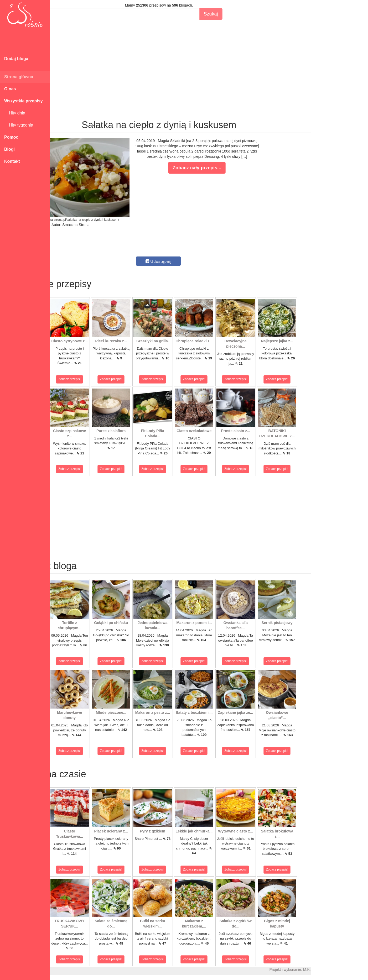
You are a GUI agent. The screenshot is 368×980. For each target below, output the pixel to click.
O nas (10, 89)
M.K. (352, 969)
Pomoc (11, 137)
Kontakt (12, 161)
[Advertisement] (204, 62)
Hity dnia (15, 113)
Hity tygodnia (19, 125)
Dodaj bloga (16, 59)
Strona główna (19, 77)
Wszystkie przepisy (24, 101)
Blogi (9, 149)
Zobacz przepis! (73, 379)
